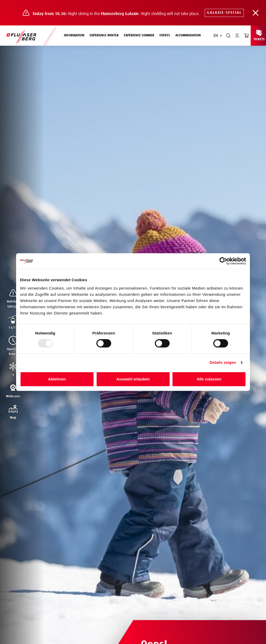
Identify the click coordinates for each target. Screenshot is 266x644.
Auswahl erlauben (133, 379)
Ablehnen (57, 379)
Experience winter (105, 35)
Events (165, 35)
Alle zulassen (209, 379)
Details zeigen (223, 362)
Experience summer (140, 35)
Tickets (259, 35)
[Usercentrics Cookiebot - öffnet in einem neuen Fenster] (223, 261)
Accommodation (188, 35)
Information (75, 35)
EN (216, 36)
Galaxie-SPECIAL (224, 13)
